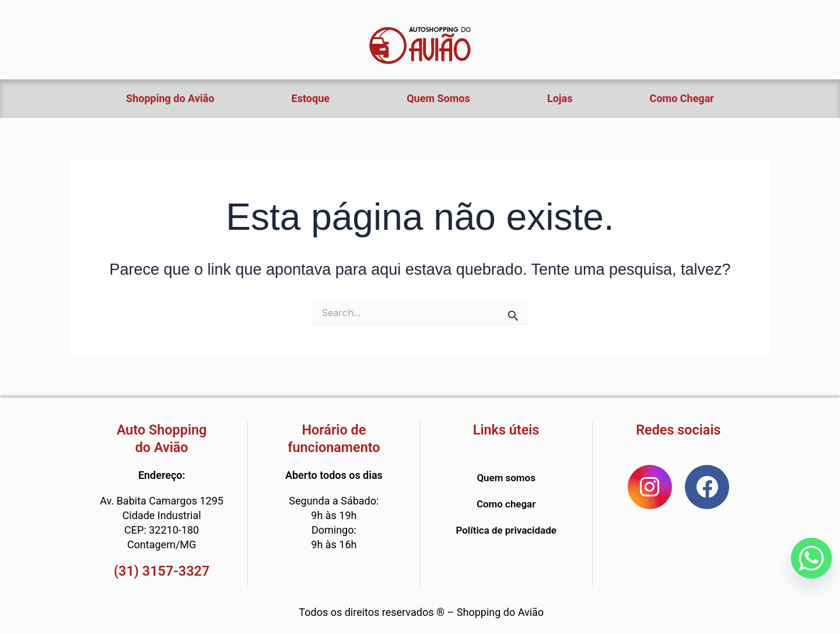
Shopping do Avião (170, 98)
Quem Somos (438, 98)
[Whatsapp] (811, 558)
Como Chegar (682, 98)
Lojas (560, 98)
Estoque (311, 98)
